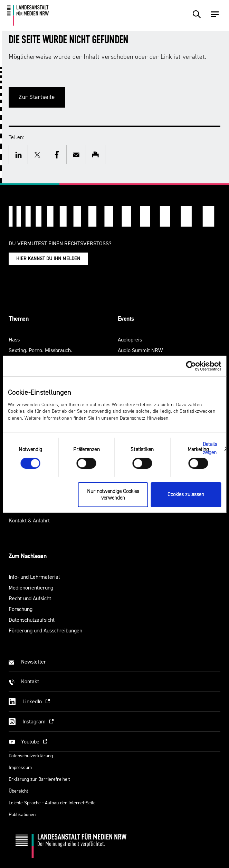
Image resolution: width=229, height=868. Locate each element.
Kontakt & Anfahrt (29, 520)
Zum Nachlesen (27, 556)
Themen (18, 319)
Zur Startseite (37, 97)
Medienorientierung (31, 588)
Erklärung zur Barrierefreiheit (39, 779)
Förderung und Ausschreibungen (45, 631)
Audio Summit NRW (140, 350)
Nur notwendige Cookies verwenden (113, 495)
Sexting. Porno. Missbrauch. (40, 350)
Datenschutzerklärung (31, 756)
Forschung (21, 609)
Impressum (20, 768)
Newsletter (34, 662)
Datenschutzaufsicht (32, 620)
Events (126, 319)
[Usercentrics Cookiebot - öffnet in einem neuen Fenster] (191, 366)
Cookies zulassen (186, 495)
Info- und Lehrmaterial (34, 577)
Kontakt (30, 681)
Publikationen (22, 815)
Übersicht (18, 791)
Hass (14, 340)
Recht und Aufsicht (30, 598)
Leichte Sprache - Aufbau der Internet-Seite (52, 803)
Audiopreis (130, 340)
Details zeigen (210, 449)
